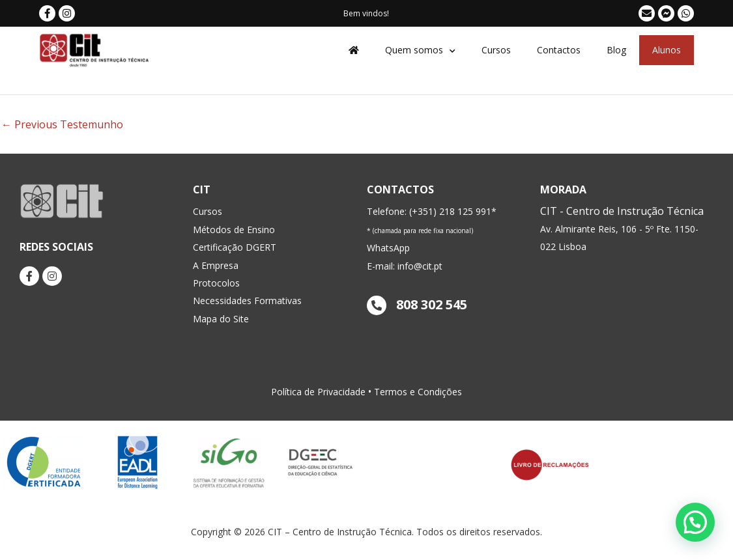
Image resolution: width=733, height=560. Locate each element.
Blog (616, 50)
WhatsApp (388, 248)
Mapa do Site (221, 319)
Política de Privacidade (318, 392)
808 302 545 (417, 304)
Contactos (559, 50)
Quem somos (420, 50)
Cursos (496, 50)
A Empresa (216, 265)
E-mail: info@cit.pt (405, 266)
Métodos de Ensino (234, 230)
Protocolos (216, 283)
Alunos (667, 50)
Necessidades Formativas (247, 301)
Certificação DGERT (235, 247)
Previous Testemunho (62, 124)
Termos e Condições (418, 392)
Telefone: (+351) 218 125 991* (432, 211)
